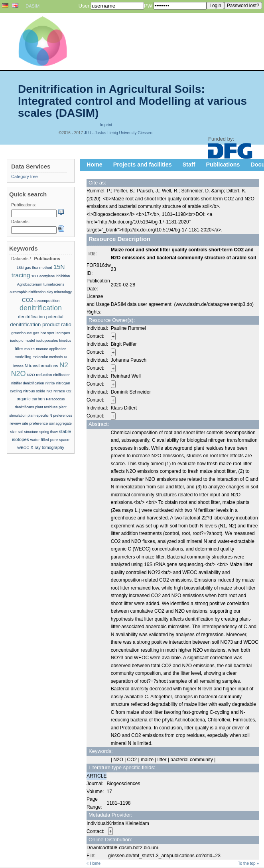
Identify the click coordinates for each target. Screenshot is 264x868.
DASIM (33, 6)
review (15, 423)
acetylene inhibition (55, 276)
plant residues (46, 407)
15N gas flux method (34, 267)
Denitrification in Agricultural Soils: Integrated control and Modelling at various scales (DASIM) (132, 101)
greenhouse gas (25, 333)
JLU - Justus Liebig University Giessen (118, 133)
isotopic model (23, 340)
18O (35, 276)
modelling (23, 357)
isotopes (63, 333)
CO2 (28, 300)
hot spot (47, 333)
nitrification (62, 375)
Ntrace (59, 391)
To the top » (248, 863)
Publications (223, 165)
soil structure (28, 432)
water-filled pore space (50, 440)
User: (85, 6)
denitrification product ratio (41, 324)
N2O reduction (40, 375)
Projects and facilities (143, 165)
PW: (149, 6)
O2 (69, 391)
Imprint (106, 125)
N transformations (41, 366)
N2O (18, 374)
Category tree (25, 176)
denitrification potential (41, 317)
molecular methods (48, 357)
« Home (94, 863)
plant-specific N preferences (50, 415)
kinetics (65, 341)
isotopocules (47, 340)
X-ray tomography (47, 447)
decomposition (47, 301)
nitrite (50, 383)
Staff (189, 165)
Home (95, 165)
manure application (51, 349)
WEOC (23, 448)
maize (30, 349)
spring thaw (49, 432)
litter (19, 349)
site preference (35, 423)
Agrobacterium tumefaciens (41, 284)
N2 (64, 365)
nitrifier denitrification (28, 383)
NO (49, 391)
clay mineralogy (59, 292)
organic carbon (31, 399)
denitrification (41, 308)
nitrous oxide (34, 391)
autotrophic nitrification (28, 292)
